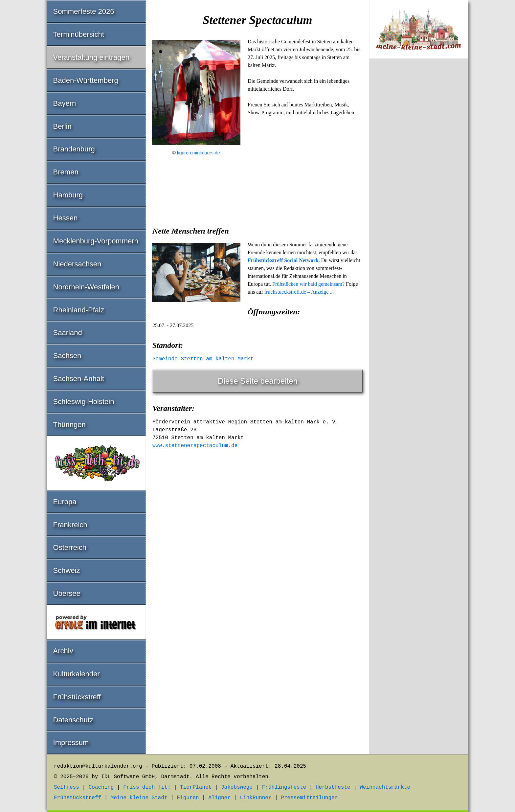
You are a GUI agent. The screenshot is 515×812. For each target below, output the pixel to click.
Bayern (65, 103)
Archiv (63, 651)
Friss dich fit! (147, 787)
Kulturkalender (77, 674)
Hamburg (68, 195)
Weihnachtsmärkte (385, 787)
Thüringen (69, 425)
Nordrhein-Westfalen (86, 287)
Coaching (101, 787)
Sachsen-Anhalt (79, 379)
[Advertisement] (257, 211)
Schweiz (67, 570)
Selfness (67, 787)
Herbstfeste (333, 787)
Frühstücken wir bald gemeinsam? (308, 284)
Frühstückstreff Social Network (283, 260)
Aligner (220, 798)
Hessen (66, 218)
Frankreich (70, 525)
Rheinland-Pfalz (79, 310)
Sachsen (67, 356)
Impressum (71, 743)
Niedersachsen (77, 264)
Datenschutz (73, 720)
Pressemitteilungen (309, 798)
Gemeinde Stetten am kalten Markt (203, 359)
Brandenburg (74, 149)
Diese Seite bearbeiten (258, 381)
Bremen (66, 172)
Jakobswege (237, 787)
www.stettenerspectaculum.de (195, 446)
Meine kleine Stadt (139, 798)
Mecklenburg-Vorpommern (96, 241)
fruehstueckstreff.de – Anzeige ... (299, 292)
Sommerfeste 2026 (84, 11)
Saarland (68, 333)
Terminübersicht (79, 34)
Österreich (70, 547)
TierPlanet (196, 787)
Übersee (67, 593)
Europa (65, 502)
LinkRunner (256, 798)
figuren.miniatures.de (199, 153)
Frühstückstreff (77, 697)
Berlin (62, 126)
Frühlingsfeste (284, 787)
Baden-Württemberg (86, 80)
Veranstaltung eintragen (91, 57)
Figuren (188, 798)
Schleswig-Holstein (84, 402)
